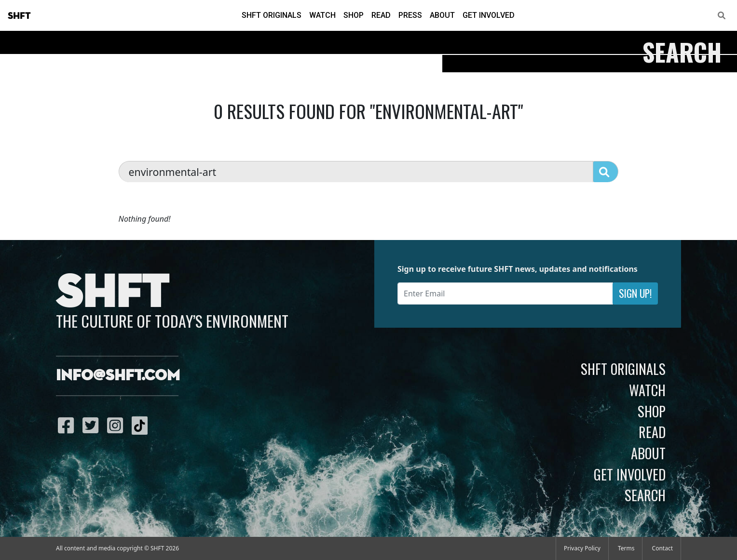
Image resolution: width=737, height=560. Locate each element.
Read (381, 15)
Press (410, 15)
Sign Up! (635, 293)
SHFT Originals (272, 15)
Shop (354, 15)
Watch (322, 15)
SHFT (19, 16)
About (442, 15)
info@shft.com (118, 376)
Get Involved (489, 15)
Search (645, 495)
